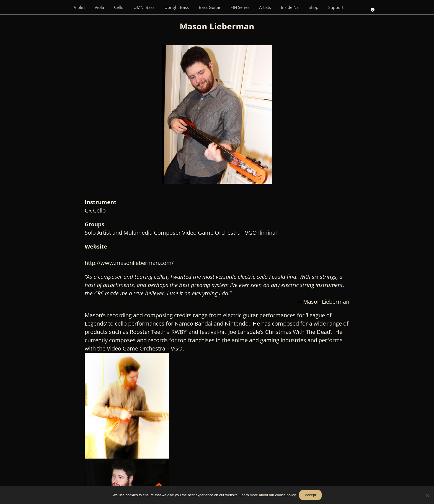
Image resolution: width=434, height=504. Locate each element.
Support (336, 7)
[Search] (356, 7)
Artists (265, 7)
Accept (310, 495)
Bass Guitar (210, 7)
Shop (313, 7)
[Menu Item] (61, 7)
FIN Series (240, 7)
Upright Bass (177, 7)
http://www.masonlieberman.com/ (131, 263)
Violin (79, 7)
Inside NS (290, 7)
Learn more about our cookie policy (268, 495)
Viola (99, 7)
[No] (427, 495)
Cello (119, 7)
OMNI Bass (144, 7)
